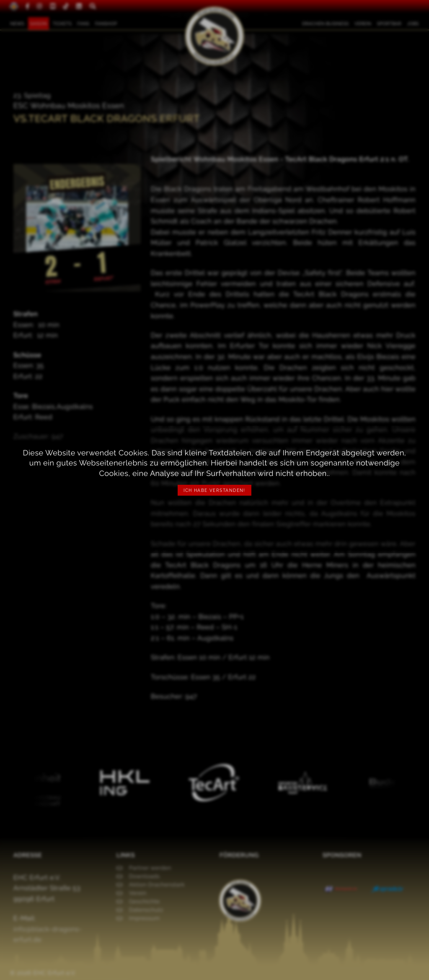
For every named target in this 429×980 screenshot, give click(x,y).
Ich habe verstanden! (214, 490)
